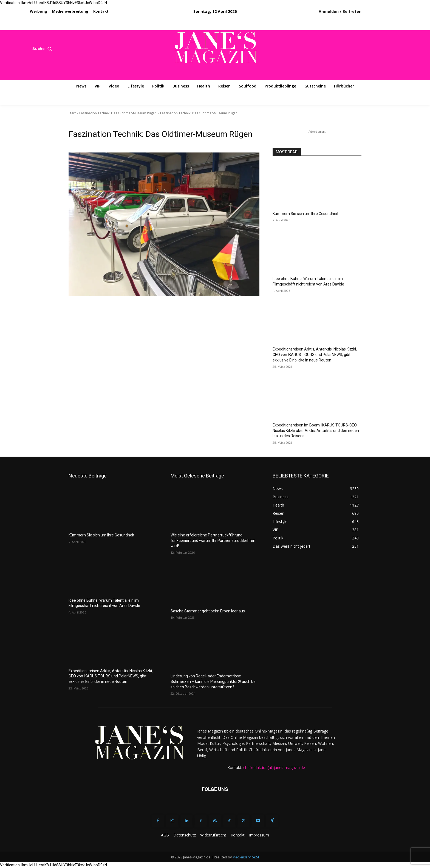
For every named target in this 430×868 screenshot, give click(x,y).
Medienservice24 (246, 857)
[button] (43, 49)
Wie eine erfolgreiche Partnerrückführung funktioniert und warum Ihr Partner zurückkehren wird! (213, 540)
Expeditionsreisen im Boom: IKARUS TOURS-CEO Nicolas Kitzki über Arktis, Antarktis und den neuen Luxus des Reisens (316, 430)
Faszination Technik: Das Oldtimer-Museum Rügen (118, 113)
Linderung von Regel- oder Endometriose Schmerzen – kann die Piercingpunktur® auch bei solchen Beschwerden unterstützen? (213, 681)
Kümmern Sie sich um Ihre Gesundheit (305, 214)
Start (72, 113)
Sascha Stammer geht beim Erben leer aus (208, 611)
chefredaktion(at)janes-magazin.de (274, 767)
